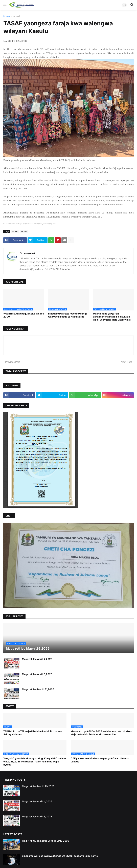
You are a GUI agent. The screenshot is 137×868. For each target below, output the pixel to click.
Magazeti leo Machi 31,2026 (38, 689)
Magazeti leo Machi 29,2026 (38, 786)
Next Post (126, 362)
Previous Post (13, 362)
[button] (5, 5)
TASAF (24, 231)
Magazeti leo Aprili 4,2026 (37, 659)
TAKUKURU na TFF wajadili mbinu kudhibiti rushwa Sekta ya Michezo (32, 733)
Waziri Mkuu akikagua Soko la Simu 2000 (24, 315)
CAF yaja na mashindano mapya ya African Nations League (100, 760)
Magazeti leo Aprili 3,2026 (37, 674)
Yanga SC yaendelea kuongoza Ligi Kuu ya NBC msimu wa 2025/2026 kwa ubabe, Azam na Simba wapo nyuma (35, 761)
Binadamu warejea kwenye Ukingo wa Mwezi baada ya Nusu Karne (68, 315)
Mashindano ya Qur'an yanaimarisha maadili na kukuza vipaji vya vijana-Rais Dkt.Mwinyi (112, 317)
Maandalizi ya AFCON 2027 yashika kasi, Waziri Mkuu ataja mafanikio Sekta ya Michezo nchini (101, 733)
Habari (16, 16)
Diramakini (27, 253)
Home (7, 16)
